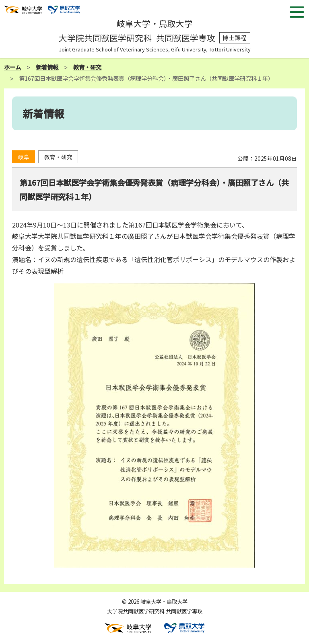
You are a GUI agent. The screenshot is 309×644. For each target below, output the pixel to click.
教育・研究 (87, 67)
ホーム (12, 67)
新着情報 (47, 67)
